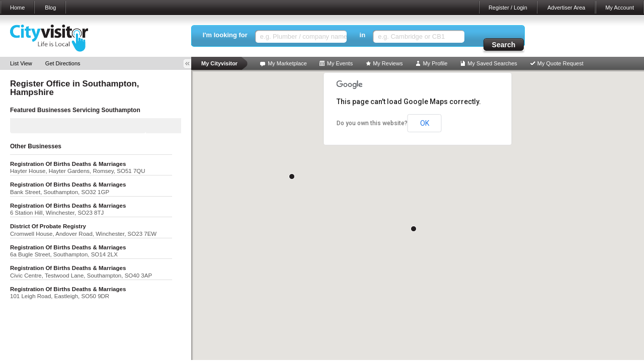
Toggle (191, 64)
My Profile (435, 63)
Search (504, 45)
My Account (620, 8)
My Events (340, 63)
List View (21, 63)
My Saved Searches (492, 63)
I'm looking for (225, 35)
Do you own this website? (372, 123)
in (363, 35)
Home (17, 8)
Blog (50, 8)
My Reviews (388, 63)
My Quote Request (560, 63)
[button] (414, 229)
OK (425, 123)
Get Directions (63, 63)
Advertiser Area (566, 8)
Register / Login (508, 8)
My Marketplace (287, 63)
